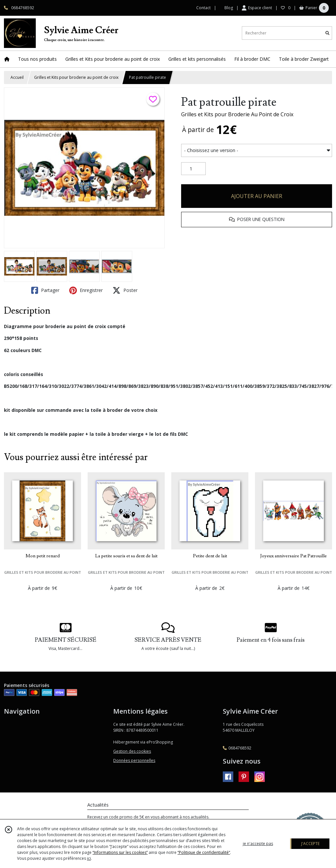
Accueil (17, 77)
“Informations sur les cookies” (120, 852)
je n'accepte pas (258, 844)
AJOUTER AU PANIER (257, 196)
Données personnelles (134, 760)
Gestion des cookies (132, 751)
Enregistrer (86, 290)
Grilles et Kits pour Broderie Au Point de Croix (237, 114)
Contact (203, 8)
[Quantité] (193, 169)
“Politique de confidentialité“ (204, 852)
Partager (45, 290)
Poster (125, 290)
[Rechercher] (327, 33)
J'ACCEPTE (310, 844)
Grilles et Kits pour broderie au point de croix (76, 77)
